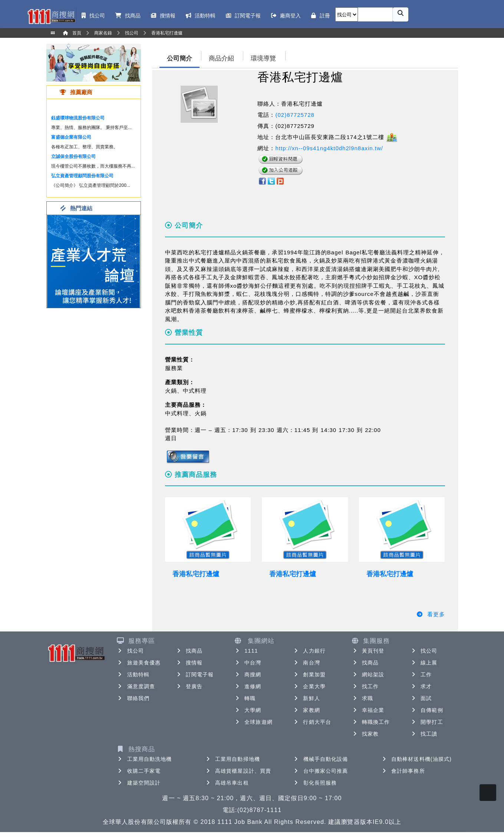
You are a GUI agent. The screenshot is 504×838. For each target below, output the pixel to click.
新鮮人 (306, 698)
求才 (421, 686)
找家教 (365, 734)
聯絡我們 (133, 698)
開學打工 (426, 722)
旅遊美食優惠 (139, 663)
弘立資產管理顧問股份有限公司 (82, 176)
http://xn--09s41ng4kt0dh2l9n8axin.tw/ (329, 148)
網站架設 (368, 674)
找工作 (365, 686)
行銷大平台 (312, 722)
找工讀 (424, 734)
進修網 (248, 686)
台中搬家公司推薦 (321, 771)
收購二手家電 (139, 771)
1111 (246, 651)
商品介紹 (221, 58)
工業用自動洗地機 (144, 759)
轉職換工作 (371, 722)
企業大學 (309, 686)
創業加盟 (309, 674)
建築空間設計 (139, 783)
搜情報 (189, 663)
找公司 (130, 651)
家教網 (306, 710)
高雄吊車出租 (227, 783)
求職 (362, 698)
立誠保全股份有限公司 (73, 156)
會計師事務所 (403, 771)
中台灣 (248, 663)
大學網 (248, 710)
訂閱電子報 (195, 674)
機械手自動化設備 (321, 759)
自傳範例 (426, 710)
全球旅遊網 (253, 722)
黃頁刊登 (368, 651)
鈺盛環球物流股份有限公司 (78, 118)
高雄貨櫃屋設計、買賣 (238, 771)
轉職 (245, 698)
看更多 (431, 614)
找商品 (189, 651)
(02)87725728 (295, 115)
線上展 (424, 663)
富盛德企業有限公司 (71, 137)
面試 (421, 698)
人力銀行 (309, 651)
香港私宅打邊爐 (196, 574)
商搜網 (248, 674)
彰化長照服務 (315, 783)
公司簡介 (179, 58)
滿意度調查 (136, 686)
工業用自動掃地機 (232, 759)
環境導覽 (263, 58)
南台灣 (306, 663)
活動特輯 (133, 674)
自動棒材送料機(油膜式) (416, 759)
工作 (421, 674)
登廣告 (189, 686)
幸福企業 (368, 710)
